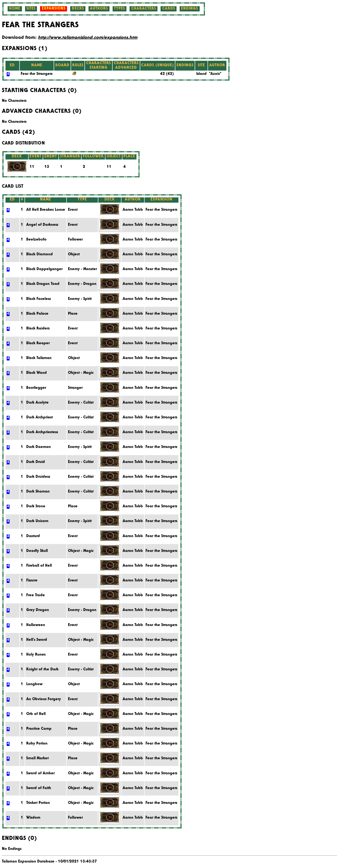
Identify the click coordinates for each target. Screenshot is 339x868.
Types (120, 9)
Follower (75, 240)
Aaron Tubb (133, 210)
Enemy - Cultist (81, 403)
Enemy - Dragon (82, 284)
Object (74, 255)
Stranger (75, 388)
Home (15, 9)
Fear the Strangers (37, 74)
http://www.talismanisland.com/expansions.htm (88, 38)
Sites (31, 9)
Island (201, 74)
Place (73, 314)
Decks (78, 9)
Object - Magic (81, 373)
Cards (169, 9)
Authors (99, 9)
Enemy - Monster (82, 269)
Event (73, 210)
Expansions (54, 9)
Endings (190, 9)
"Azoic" (215, 74)
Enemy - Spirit (80, 299)
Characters (144, 9)
